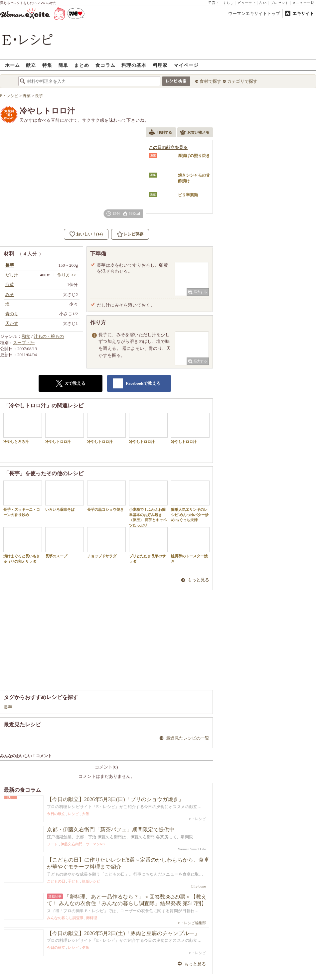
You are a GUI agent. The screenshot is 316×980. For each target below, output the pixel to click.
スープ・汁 (24, 343)
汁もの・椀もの (49, 336)
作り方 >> (67, 275)
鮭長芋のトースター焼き (190, 545)
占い (263, 3)
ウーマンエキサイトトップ (254, 13)
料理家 (160, 65)
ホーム (12, 65)
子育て (214, 3)
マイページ (186, 65)
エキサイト (303, 13)
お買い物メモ (195, 133)
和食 (26, 336)
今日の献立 (56, 814)
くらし (228, 3)
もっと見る (198, 580)
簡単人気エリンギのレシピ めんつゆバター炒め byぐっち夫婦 (190, 501)
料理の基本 (134, 65)
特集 (47, 65)
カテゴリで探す (242, 81)
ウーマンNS (95, 844)
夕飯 (85, 814)
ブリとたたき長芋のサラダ (148, 545)
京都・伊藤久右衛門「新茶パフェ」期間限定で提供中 (111, 830)
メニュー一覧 (303, 3)
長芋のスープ (65, 543)
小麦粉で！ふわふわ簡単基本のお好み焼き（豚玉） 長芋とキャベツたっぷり (148, 504)
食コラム (105, 65)
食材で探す (210, 81)
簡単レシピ (91, 881)
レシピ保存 (133, 234)
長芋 (8, 707)
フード (52, 844)
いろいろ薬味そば (65, 496)
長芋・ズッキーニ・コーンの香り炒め (23, 498)
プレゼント (280, 3)
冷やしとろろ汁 (23, 428)
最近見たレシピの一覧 (188, 738)
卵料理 (92, 918)
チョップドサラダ (106, 543)
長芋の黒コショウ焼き (106, 496)
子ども (73, 881)
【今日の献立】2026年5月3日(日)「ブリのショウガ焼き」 (115, 799)
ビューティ (247, 3)
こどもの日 (56, 881)
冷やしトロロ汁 (65, 428)
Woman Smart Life (192, 849)
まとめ (82, 65)
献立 (31, 65)
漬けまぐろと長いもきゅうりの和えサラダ (23, 545)
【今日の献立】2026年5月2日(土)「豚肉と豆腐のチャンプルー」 (123, 933)
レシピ (73, 814)
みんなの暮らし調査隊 (65, 918)
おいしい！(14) (89, 234)
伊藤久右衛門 (72, 844)
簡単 (63, 65)
